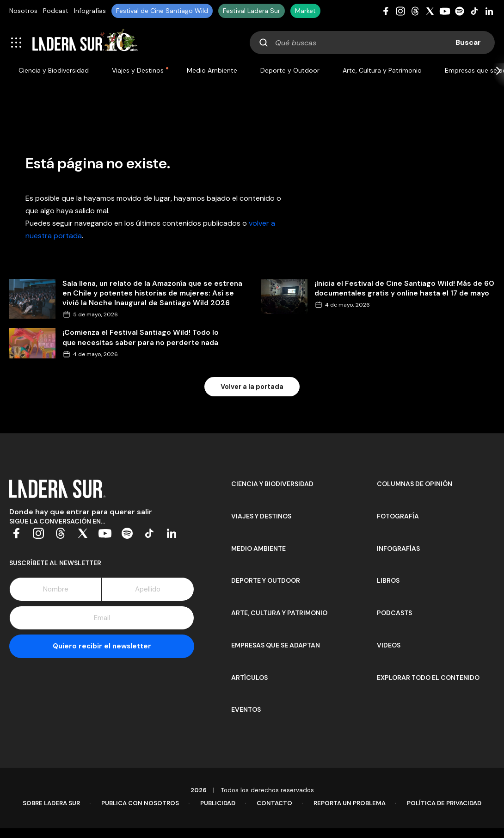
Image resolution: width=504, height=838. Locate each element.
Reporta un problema (350, 803)
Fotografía (398, 516)
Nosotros (23, 11)
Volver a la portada (252, 387)
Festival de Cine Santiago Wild (162, 11)
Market (305, 11)
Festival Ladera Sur (252, 11)
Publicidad (218, 803)
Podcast (56, 11)
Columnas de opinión (415, 484)
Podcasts (394, 613)
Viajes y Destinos (138, 70)
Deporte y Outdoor (290, 70)
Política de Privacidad (444, 803)
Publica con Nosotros (140, 803)
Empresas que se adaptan (276, 645)
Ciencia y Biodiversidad (54, 70)
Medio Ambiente (212, 70)
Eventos (246, 709)
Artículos (249, 678)
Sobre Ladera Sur (51, 803)
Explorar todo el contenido (428, 678)
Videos (389, 645)
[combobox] (372, 43)
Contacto (274, 803)
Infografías (90, 11)
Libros (388, 580)
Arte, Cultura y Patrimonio (382, 70)
